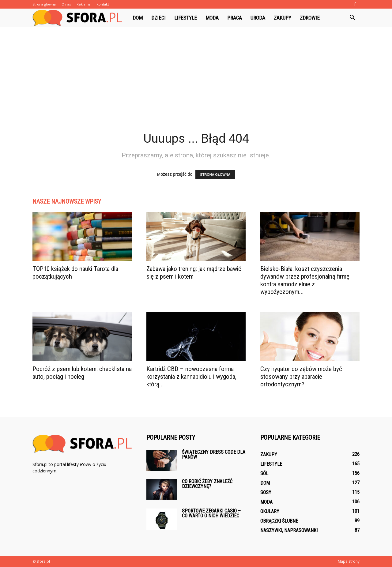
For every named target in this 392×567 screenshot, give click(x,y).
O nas (66, 4)
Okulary (270, 511)
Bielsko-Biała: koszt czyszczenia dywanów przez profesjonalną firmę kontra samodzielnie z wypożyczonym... (305, 280)
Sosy (266, 492)
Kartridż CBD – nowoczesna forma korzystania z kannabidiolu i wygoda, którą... (191, 377)
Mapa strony (349, 561)
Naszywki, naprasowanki (289, 530)
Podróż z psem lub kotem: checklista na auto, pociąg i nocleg (82, 373)
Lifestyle (186, 18)
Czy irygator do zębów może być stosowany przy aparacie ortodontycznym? (301, 377)
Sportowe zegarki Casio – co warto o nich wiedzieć (211, 513)
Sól (264, 473)
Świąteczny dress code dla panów (214, 454)
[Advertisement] (196, 85)
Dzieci (158, 18)
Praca (235, 18)
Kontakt (103, 4)
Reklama (84, 4)
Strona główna (44, 4)
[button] (352, 18)
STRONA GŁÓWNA (215, 175)
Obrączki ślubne (279, 521)
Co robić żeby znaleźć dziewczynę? (207, 484)
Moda (212, 18)
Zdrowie (310, 18)
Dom (138, 18)
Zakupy (283, 18)
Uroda (258, 18)
